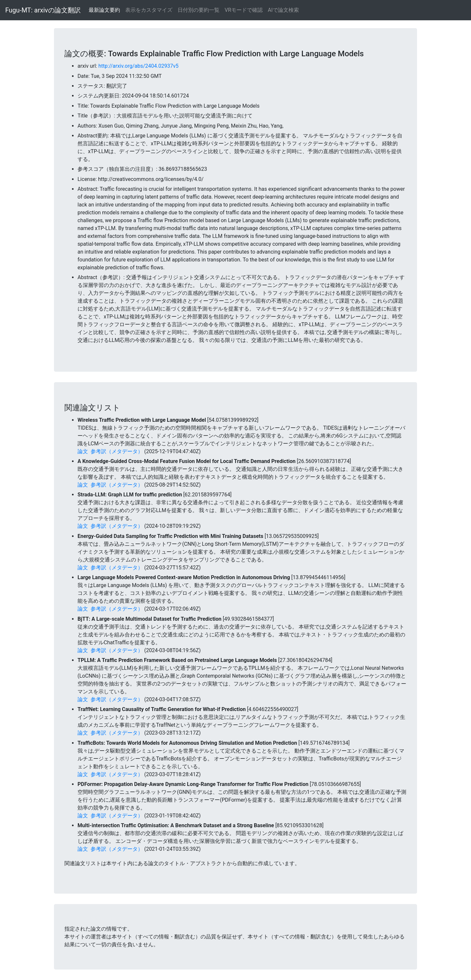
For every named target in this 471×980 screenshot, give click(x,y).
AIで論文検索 (283, 10)
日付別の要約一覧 (199, 10)
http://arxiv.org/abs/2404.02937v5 (139, 66)
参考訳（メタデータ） (117, 451)
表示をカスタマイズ (149, 10)
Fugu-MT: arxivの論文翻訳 (43, 10)
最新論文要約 (104, 10)
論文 (83, 451)
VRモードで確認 (244, 10)
